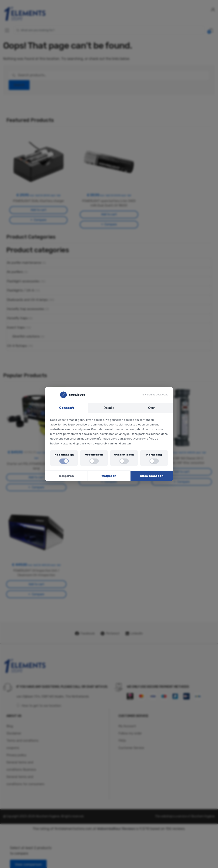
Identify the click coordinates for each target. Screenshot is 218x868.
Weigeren (66, 476)
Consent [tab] (67, 408)
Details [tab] (109, 408)
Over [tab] (152, 408)
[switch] (64, 461)
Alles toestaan (152, 476)
